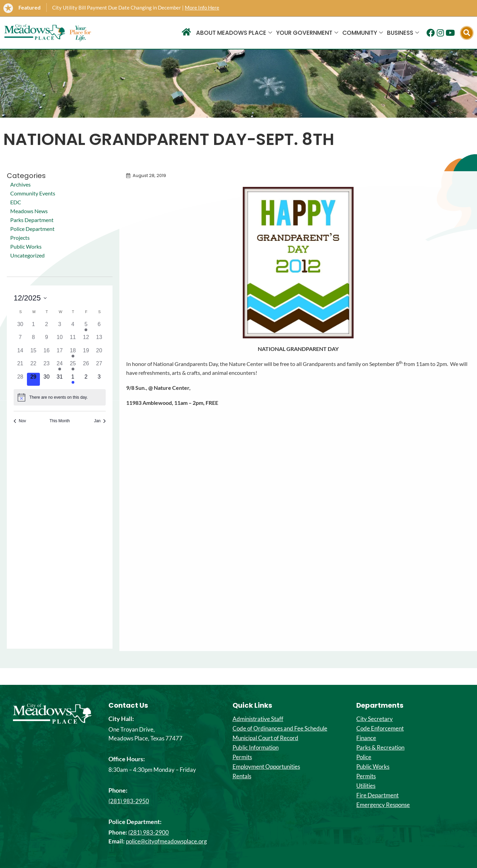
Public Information (256, 748)
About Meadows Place (234, 33)
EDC (16, 202)
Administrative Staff (258, 719)
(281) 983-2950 (129, 801)
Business (403, 33)
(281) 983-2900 (148, 832)
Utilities (366, 786)
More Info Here (202, 8)
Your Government (307, 33)
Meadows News (29, 211)
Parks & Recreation (380, 748)
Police (364, 757)
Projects (20, 238)
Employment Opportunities (266, 767)
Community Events (33, 193)
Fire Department (377, 795)
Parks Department (32, 220)
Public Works (26, 246)
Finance (366, 738)
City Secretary (375, 719)
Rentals (242, 776)
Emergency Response (383, 805)
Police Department (32, 229)
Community (363, 33)
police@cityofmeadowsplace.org (166, 841)
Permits (242, 757)
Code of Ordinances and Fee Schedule (280, 729)
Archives (20, 184)
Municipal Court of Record (265, 738)
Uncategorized (27, 255)
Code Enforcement (380, 729)
